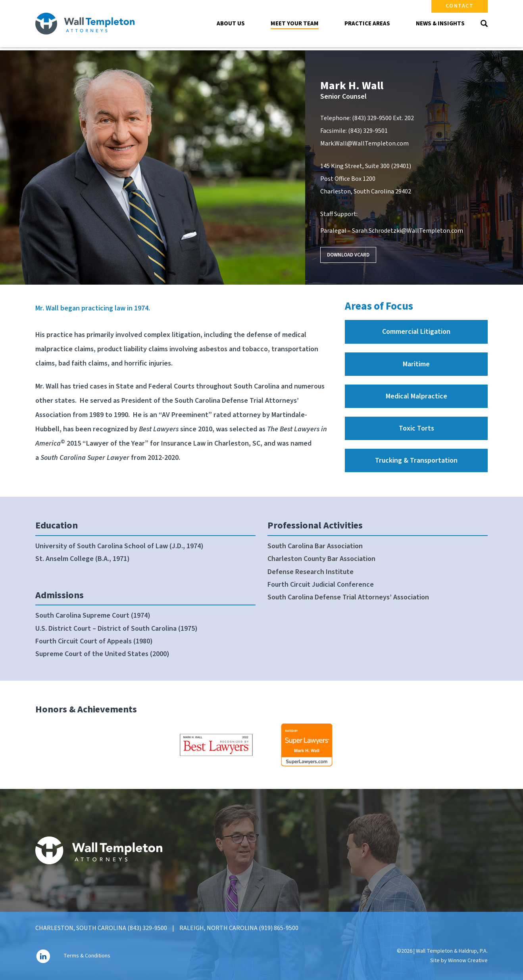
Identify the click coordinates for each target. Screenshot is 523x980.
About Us (231, 24)
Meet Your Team (295, 24)
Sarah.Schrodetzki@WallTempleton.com (408, 231)
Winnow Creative (468, 961)
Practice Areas (367, 24)
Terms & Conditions (87, 956)
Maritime (416, 364)
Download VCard (348, 255)
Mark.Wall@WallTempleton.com (364, 144)
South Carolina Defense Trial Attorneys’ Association (348, 597)
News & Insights (440, 24)
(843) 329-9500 (372, 118)
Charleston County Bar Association (321, 559)
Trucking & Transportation (416, 460)
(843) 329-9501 (368, 131)
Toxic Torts (416, 428)
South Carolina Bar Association (315, 546)
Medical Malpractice (416, 396)
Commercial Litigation (416, 332)
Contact (460, 6)
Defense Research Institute (311, 572)
